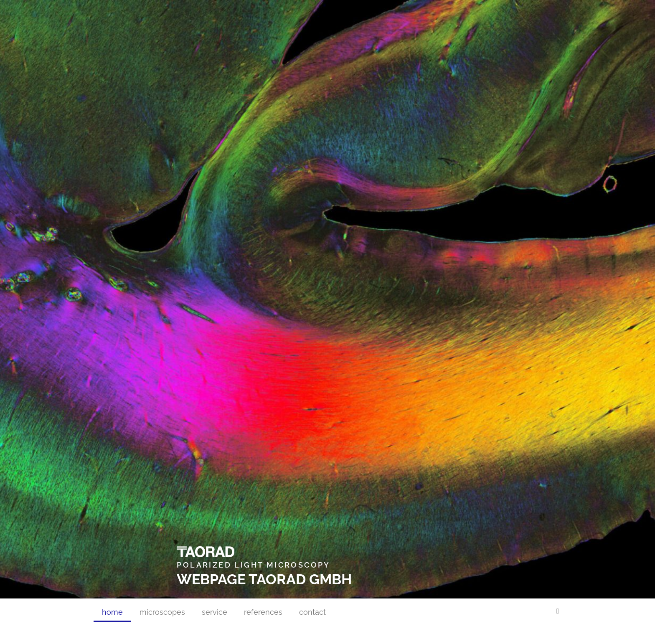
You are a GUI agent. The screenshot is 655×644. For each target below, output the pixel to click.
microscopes (162, 612)
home (112, 612)
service (215, 612)
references (263, 612)
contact (312, 612)
